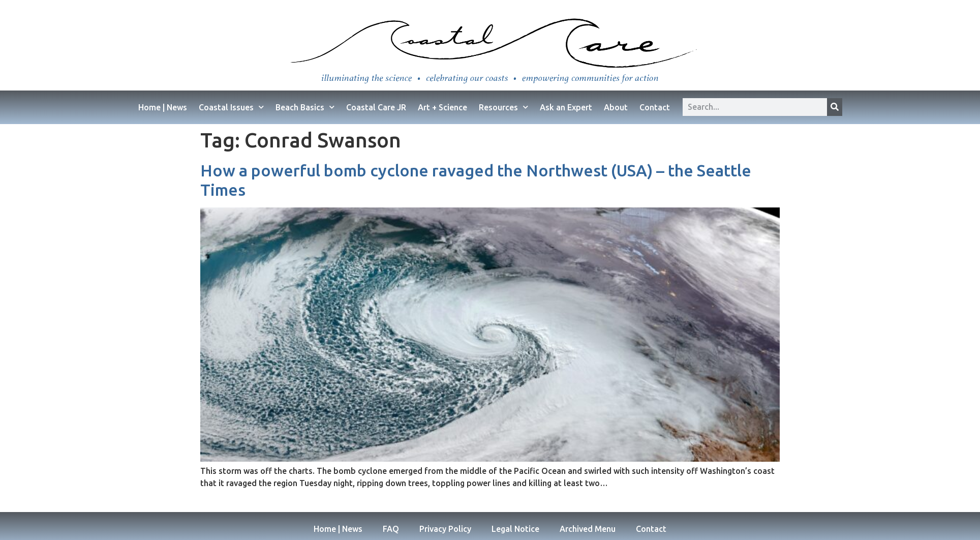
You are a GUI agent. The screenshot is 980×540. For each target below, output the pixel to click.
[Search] (835, 107)
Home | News (163, 107)
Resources (503, 107)
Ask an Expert (566, 107)
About (616, 107)
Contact (655, 107)
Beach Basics (305, 107)
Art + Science (442, 107)
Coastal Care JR (376, 107)
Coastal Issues (231, 107)
